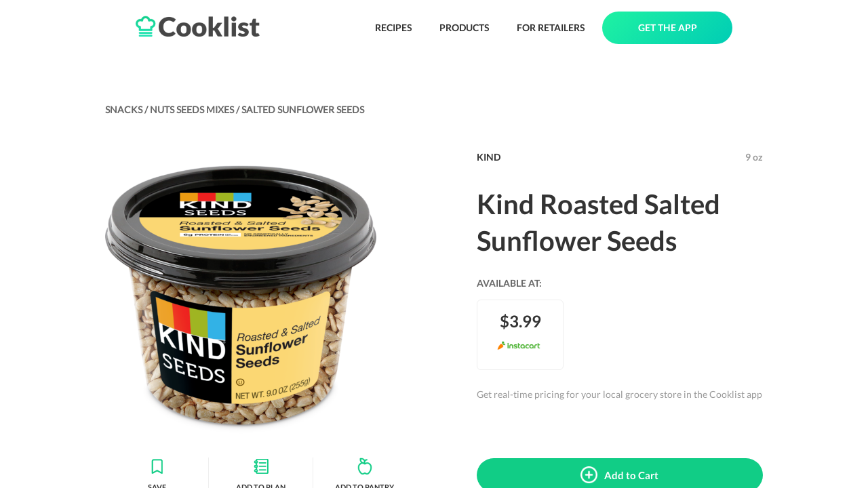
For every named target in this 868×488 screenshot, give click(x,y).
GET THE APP (668, 27)
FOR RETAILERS (551, 27)
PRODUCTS (465, 27)
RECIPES (394, 27)
